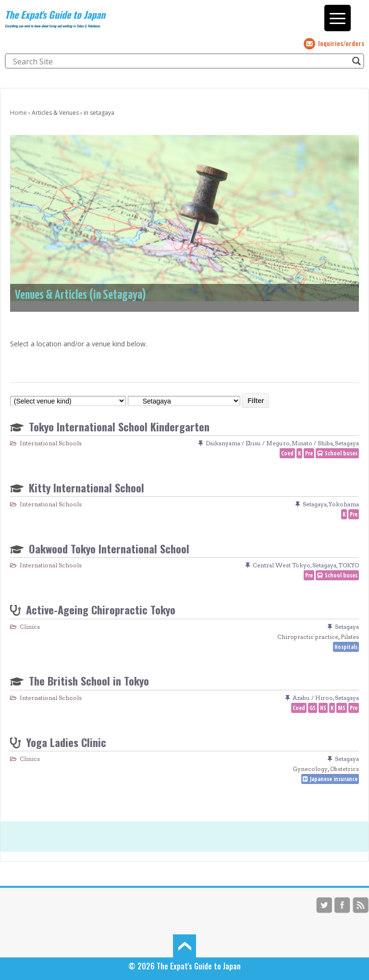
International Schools (51, 443)
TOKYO (349, 565)
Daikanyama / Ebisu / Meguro (248, 443)
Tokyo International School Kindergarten (119, 426)
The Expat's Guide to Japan (55, 14)
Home (18, 113)
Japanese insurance (334, 779)
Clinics (30, 627)
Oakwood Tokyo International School (109, 548)
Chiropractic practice (308, 637)
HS (323, 708)
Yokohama (344, 504)
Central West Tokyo (282, 565)
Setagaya (347, 443)
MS (342, 708)
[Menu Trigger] (338, 18)
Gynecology (310, 769)
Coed (287, 453)
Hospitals (346, 647)
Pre (309, 453)
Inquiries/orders (341, 43)
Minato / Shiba (312, 443)
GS (313, 708)
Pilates (350, 637)
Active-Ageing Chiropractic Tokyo (101, 609)
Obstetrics (344, 769)
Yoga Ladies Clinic (66, 742)
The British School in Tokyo (89, 680)
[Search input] (180, 61)
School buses (341, 453)
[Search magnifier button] (357, 61)
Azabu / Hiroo (313, 698)
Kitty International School (86, 487)
